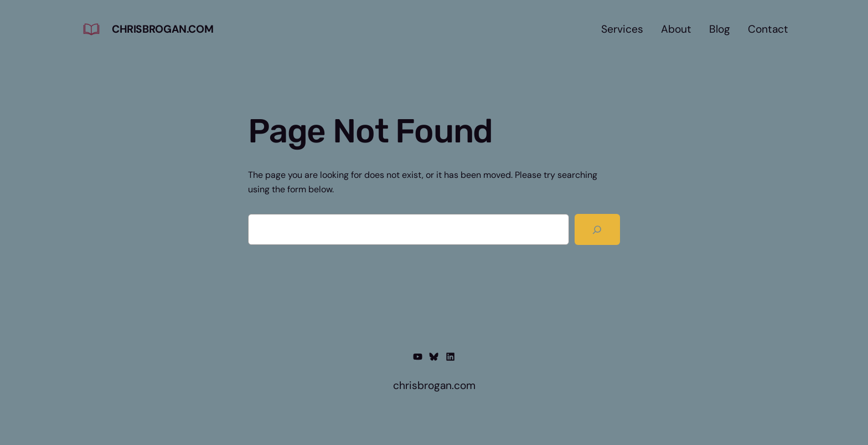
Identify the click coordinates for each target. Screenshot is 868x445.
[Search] (597, 229)
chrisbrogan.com (162, 29)
